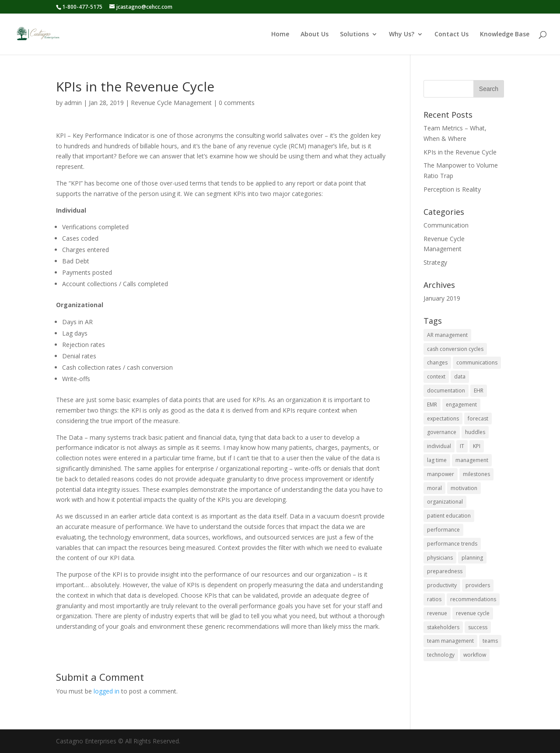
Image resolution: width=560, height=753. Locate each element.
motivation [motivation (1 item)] (464, 488)
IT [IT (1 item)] (462, 446)
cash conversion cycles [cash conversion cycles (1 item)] (455, 349)
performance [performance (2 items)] (443, 530)
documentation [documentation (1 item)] (446, 391)
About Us (315, 35)
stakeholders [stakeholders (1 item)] (443, 627)
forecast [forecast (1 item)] (478, 419)
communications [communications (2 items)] (477, 362)
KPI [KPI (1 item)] (477, 446)
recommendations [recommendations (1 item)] (473, 599)
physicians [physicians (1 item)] (440, 558)
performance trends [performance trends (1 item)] (452, 544)
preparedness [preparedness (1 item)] (445, 571)
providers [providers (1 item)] (478, 585)
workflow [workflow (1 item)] (475, 655)
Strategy (435, 262)
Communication (446, 225)
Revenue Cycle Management (171, 103)
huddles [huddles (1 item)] (475, 432)
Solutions (354, 35)
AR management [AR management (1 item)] (447, 335)
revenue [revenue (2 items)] (437, 613)
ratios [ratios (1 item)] (434, 599)
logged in (107, 691)
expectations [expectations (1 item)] (443, 419)
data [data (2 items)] (460, 376)
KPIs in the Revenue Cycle (460, 152)
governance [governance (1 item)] (442, 432)
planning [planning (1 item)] (472, 558)
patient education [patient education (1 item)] (449, 516)
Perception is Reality (452, 189)
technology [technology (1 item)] (441, 655)
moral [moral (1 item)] (434, 488)
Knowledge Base (505, 35)
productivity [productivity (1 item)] (442, 585)
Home (280, 35)
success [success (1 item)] (478, 627)
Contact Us (451, 35)
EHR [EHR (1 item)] (479, 391)
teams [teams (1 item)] (490, 641)
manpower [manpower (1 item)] (441, 474)
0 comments (237, 103)
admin (73, 103)
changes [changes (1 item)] (437, 362)
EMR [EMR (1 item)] (432, 405)
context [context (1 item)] (436, 376)
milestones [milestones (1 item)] (476, 474)
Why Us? (402, 35)
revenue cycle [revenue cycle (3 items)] (473, 613)
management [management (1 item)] (472, 460)
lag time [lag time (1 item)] (437, 460)
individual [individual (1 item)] (439, 446)
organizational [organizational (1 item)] (445, 502)
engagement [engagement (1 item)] (461, 405)
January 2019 (442, 298)
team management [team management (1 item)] (450, 641)
